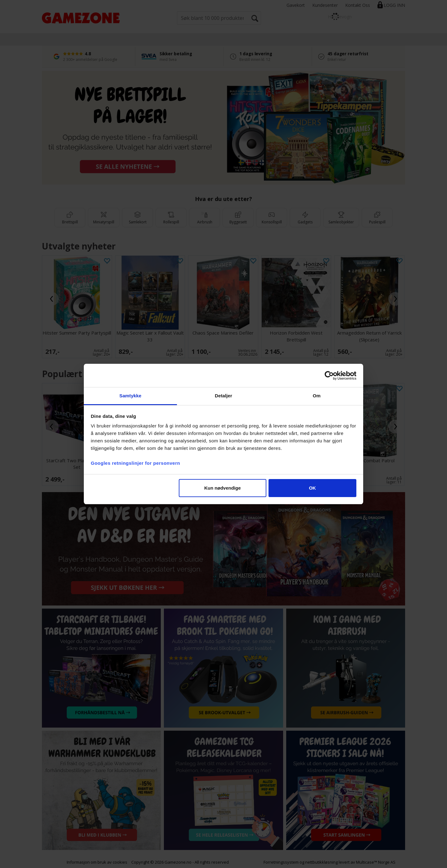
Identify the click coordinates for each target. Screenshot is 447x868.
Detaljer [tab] (223, 396)
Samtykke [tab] (131, 396)
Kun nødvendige (223, 488)
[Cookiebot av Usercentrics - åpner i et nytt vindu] (329, 376)
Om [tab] (316, 396)
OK (312, 488)
